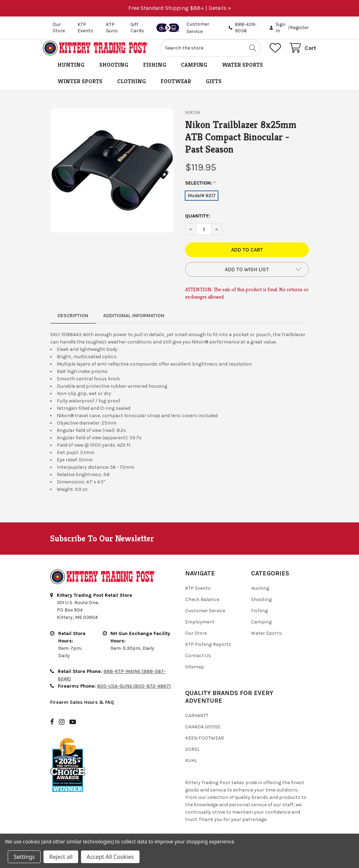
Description (73, 323)
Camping (194, 72)
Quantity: (198, 224)
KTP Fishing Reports (208, 652)
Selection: (201, 191)
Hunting (71, 72)
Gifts (214, 89)
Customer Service (205, 618)
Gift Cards (137, 28)
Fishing (155, 72)
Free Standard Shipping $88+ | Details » (180, 8)
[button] (247, 277)
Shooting (114, 72)
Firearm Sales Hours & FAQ (82, 710)
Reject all (61, 857)
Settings (24, 857)
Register (299, 28)
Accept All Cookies (110, 857)
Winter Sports (80, 89)
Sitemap (195, 675)
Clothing (131, 89)
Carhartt (197, 723)
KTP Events (85, 28)
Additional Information (134, 323)
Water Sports (242, 72)
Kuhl (191, 768)
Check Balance (202, 607)
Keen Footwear (205, 746)
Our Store (59, 28)
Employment (200, 630)
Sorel (192, 757)
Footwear (176, 89)
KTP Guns (112, 28)
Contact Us (198, 663)
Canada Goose (203, 735)
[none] (112, 178)
